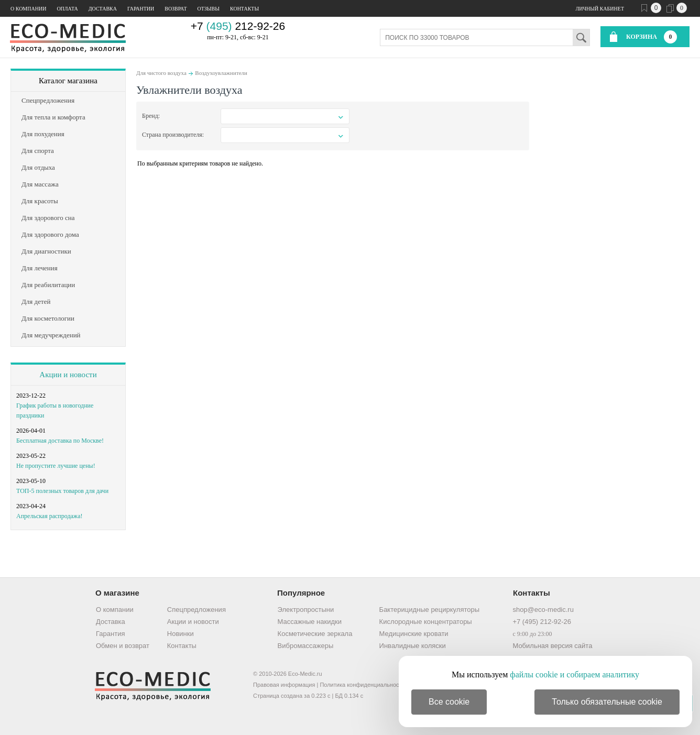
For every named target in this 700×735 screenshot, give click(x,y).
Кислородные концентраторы (426, 622)
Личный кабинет (600, 9)
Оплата (67, 9)
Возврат (176, 9)
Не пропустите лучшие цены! (56, 466)
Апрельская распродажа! (49, 516)
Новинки (181, 634)
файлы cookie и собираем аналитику (575, 674)
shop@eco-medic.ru (543, 610)
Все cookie (449, 702)
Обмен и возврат (123, 646)
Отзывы (209, 9)
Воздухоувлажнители (221, 73)
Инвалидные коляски (413, 646)
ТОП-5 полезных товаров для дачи (62, 491)
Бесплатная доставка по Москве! (60, 441)
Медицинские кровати (414, 634)
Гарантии (141, 9)
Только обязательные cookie (607, 702)
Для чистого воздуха (161, 73)
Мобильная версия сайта (552, 646)
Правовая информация (284, 685)
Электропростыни (306, 610)
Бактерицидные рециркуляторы (429, 610)
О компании (28, 9)
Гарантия (110, 634)
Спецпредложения (196, 610)
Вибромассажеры (306, 646)
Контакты (244, 9)
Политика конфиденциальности (362, 685)
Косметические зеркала (315, 634)
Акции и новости (68, 375)
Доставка (103, 9)
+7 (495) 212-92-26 (542, 622)
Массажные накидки (310, 622)
